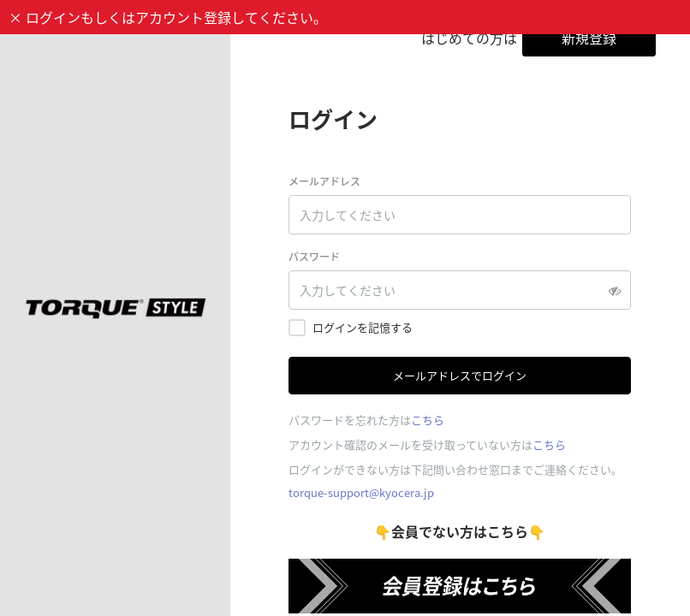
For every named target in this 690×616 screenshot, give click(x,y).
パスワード (314, 257)
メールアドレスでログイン (460, 375)
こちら (428, 420)
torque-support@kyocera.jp (361, 492)
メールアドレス (324, 181)
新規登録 (589, 38)
